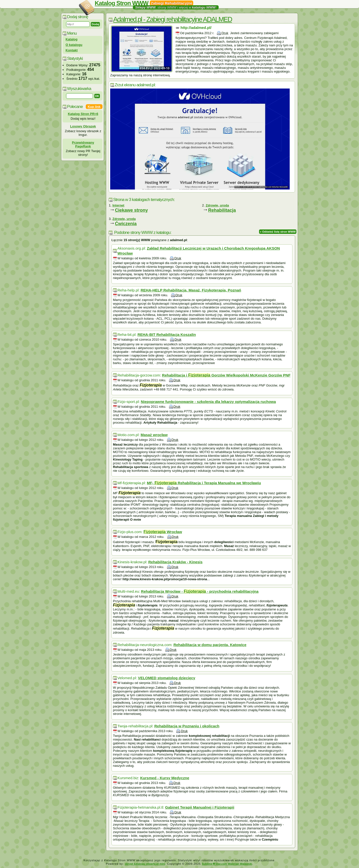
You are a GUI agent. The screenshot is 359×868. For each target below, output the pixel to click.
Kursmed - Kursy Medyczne (165, 778)
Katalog (72, 39)
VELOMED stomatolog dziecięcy (167, 678)
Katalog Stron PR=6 (83, 114)
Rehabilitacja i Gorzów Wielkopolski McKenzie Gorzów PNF (226, 375)
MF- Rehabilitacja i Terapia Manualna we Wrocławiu (204, 483)
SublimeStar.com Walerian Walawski (227, 864)
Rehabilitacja (222, 210)
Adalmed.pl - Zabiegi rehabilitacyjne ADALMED (173, 19)
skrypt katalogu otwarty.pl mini (145, 864)
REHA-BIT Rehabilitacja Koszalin (167, 335)
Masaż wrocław (154, 435)
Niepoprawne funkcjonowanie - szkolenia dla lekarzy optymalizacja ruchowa (208, 402)
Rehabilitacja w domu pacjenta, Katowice (210, 645)
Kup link (94, 107)
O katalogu (74, 45)
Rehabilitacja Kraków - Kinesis (176, 562)
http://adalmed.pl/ (196, 28)
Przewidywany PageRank (83, 144)
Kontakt (72, 50)
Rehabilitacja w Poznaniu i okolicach (187, 726)
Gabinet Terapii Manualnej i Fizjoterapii (200, 807)
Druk (225, 33)
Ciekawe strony (131, 210)
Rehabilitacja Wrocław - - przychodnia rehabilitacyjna (200, 591)
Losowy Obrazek (83, 126)
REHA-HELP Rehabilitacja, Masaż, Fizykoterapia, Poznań (191, 290)
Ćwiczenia (126, 224)
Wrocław (163, 532)
